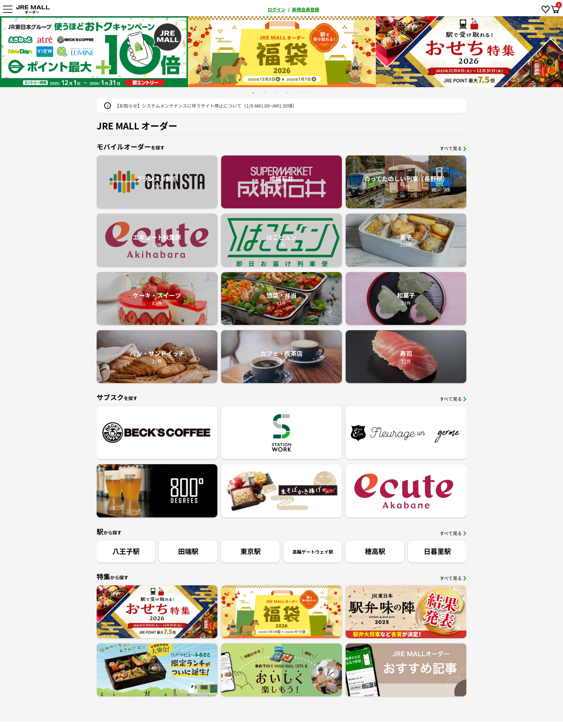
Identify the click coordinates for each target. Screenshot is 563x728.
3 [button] (276, 93)
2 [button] (265, 93)
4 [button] (287, 93)
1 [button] (253, 93)
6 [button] (310, 93)
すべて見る (453, 148)
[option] (282, 52)
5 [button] (298, 93)
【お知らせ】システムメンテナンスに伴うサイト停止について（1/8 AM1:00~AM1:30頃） (206, 105)
